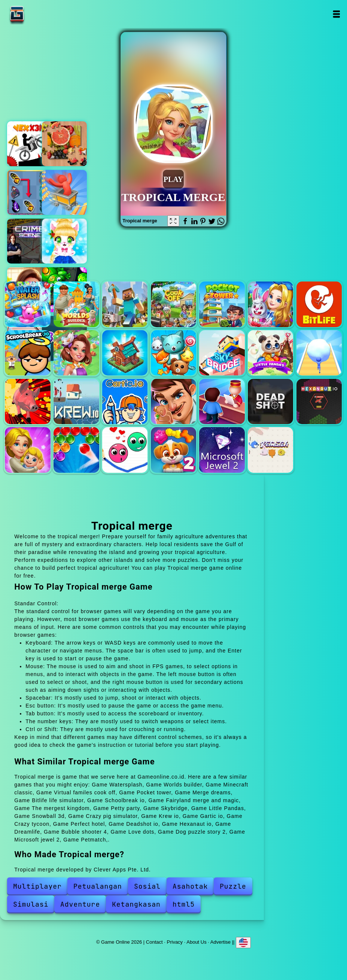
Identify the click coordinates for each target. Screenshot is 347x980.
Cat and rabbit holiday (64, 241)
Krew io (76, 401)
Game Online (40, 14)
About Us (196, 942)
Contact (154, 942)
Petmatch (270, 450)
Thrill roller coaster (64, 192)
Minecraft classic (125, 304)
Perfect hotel (222, 401)
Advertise (220, 942)
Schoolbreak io (28, 353)
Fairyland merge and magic (76, 353)
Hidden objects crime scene (30, 241)
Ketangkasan (136, 904)
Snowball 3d (319, 353)
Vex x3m (30, 144)
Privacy (175, 942)
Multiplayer (37, 886)
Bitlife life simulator (319, 304)
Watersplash (28, 304)
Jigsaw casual (64, 144)
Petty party (173, 353)
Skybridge (222, 353)
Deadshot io (270, 401)
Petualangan (98, 886)
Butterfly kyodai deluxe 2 (30, 192)
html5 (184, 904)
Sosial (147, 886)
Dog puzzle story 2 (173, 450)
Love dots (125, 450)
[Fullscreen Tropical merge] (173, 221)
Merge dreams (270, 304)
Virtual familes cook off (173, 304)
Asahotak (190, 886)
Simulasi (31, 904)
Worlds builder (76, 304)
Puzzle (233, 886)
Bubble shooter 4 (76, 450)
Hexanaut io (319, 401)
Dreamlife (28, 450)
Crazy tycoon (173, 401)
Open (336, 14)
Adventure (80, 904)
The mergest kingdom (125, 353)
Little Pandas (270, 353)
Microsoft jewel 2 (222, 450)
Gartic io (125, 401)
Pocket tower (222, 304)
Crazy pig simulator (28, 401)
